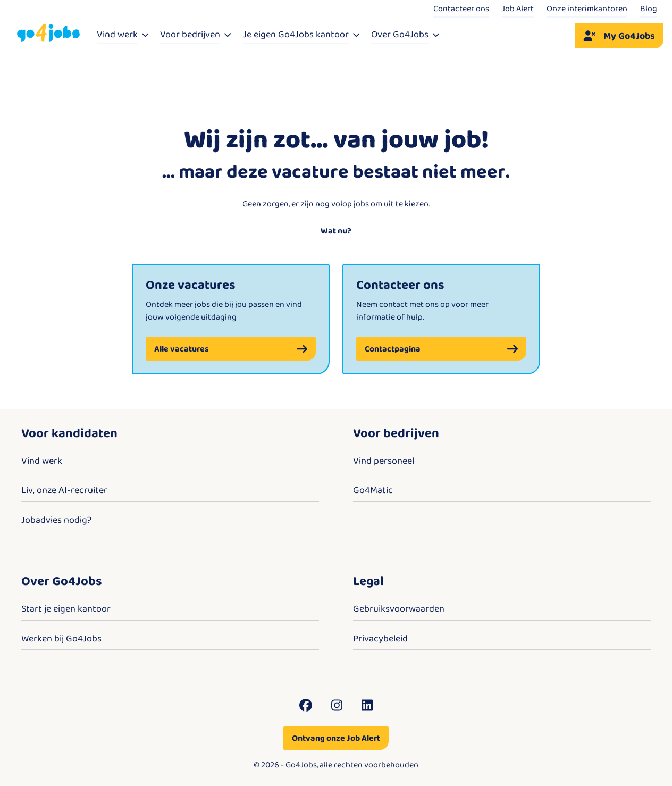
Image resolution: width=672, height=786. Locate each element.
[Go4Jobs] (48, 33)
